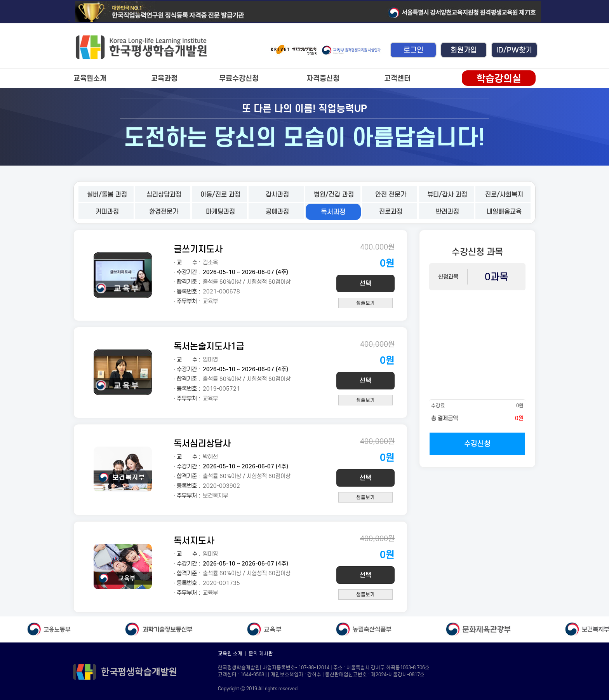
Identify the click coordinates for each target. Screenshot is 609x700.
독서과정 (333, 212)
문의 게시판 (261, 654)
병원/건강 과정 (334, 195)
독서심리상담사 (202, 443)
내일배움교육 (504, 212)
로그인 (413, 50)
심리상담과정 (164, 195)
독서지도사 (194, 540)
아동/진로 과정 (220, 195)
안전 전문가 (391, 195)
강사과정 (277, 195)
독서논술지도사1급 (209, 346)
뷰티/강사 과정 (447, 195)
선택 (365, 284)
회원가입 (464, 50)
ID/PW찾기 (514, 50)
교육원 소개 (230, 654)
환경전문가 (164, 212)
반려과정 (447, 212)
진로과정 (391, 212)
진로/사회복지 (504, 195)
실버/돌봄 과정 (107, 195)
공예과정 (277, 212)
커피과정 (107, 212)
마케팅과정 (220, 212)
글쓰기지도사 (198, 249)
